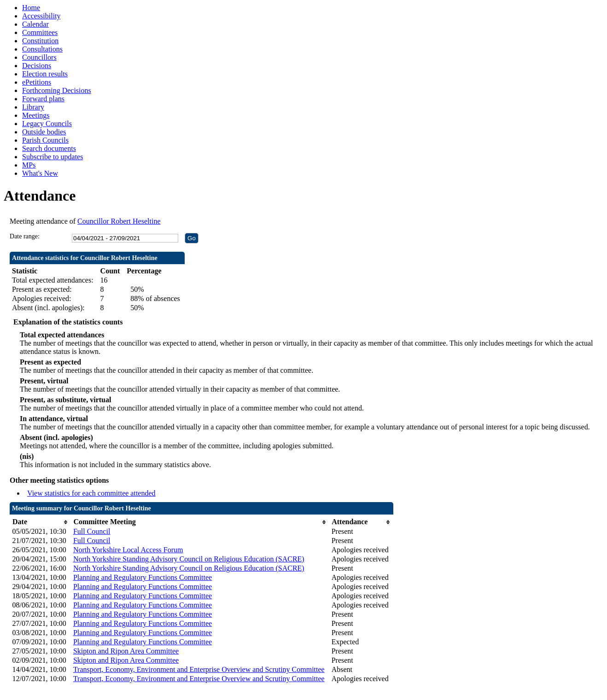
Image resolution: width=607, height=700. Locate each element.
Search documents (49, 148)
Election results (45, 74)
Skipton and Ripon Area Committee (126, 651)
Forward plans (43, 99)
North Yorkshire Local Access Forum (128, 550)
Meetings (36, 115)
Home (31, 8)
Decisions (37, 66)
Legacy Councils (47, 124)
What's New (40, 173)
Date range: (25, 236)
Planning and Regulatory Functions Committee (143, 577)
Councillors (39, 57)
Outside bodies (44, 132)
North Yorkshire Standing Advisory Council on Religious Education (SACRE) (189, 559)
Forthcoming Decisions (57, 90)
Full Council (92, 531)
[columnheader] (41, 522)
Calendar (35, 24)
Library (33, 107)
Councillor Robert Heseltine (119, 221)
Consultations (42, 49)
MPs (29, 165)
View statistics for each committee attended (91, 493)
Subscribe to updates (53, 157)
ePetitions (37, 82)
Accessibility (41, 16)
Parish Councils (45, 140)
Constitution (40, 41)
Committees (40, 32)
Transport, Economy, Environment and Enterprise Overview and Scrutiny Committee (199, 669)
